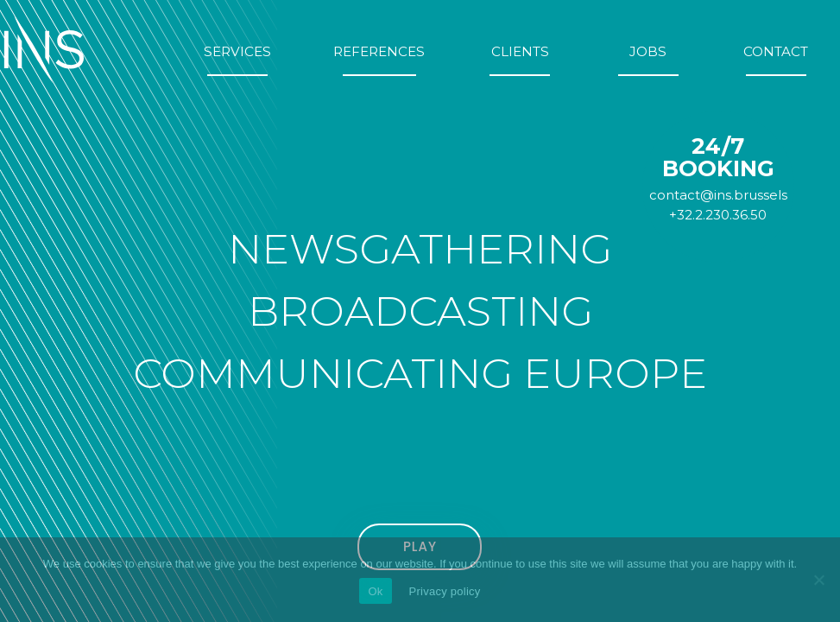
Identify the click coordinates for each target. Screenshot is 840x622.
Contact (776, 51)
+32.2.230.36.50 (718, 215)
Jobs (648, 51)
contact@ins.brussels (718, 195)
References (379, 51)
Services (237, 51)
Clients (520, 51)
